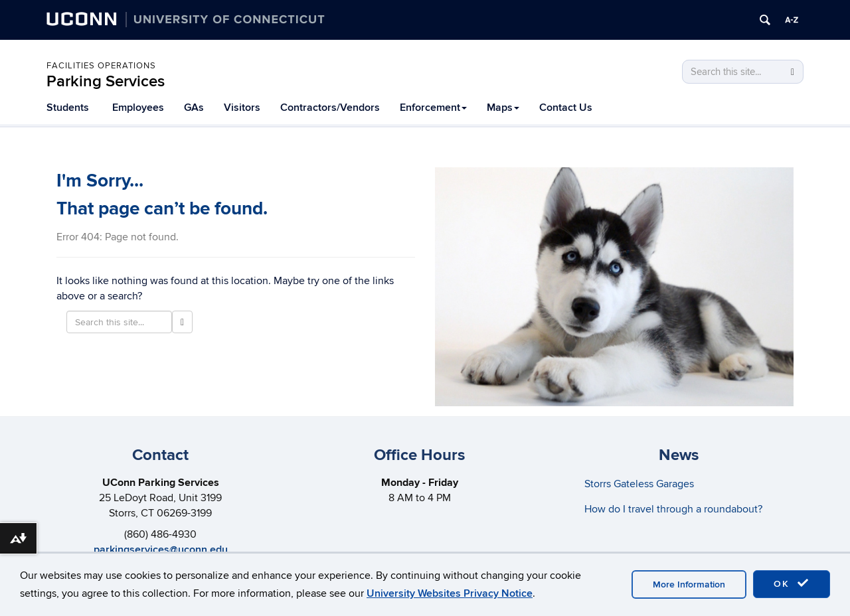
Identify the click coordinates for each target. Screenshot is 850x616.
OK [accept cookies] (792, 583)
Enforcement (433, 108)
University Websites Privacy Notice (450, 593)
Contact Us (566, 108)
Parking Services (106, 81)
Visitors (242, 108)
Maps (503, 108)
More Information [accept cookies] (689, 584)
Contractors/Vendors (330, 108)
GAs (194, 108)
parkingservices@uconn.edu (161, 550)
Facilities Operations (101, 66)
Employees (138, 108)
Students (68, 108)
